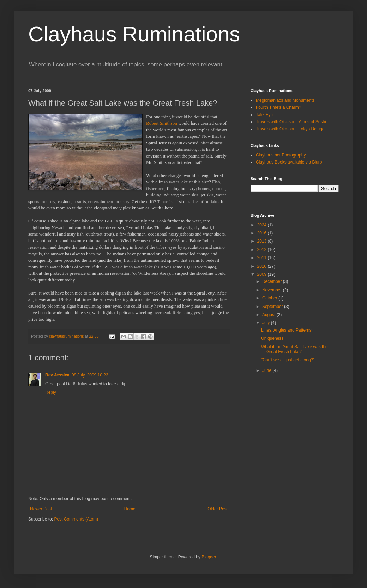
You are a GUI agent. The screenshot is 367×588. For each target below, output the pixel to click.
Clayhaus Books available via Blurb (289, 162)
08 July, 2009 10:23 (90, 375)
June (267, 370)
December (273, 281)
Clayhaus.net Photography (281, 155)
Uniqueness (272, 338)
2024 (263, 225)
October (270, 298)
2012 (263, 250)
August (269, 315)
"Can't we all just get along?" (288, 360)
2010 (263, 266)
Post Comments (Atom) (76, 519)
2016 (263, 233)
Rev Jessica (57, 375)
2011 (263, 258)
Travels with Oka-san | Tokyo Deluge (290, 129)
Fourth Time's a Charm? (278, 107)
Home (130, 509)
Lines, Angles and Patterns (286, 330)
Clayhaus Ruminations (134, 34)
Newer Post (41, 509)
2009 (263, 274)
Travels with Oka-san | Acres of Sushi (291, 122)
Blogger (209, 557)
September (273, 307)
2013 (263, 241)
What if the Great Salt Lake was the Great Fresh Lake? (294, 349)
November (273, 290)
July (267, 323)
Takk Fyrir (265, 115)
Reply (51, 392)
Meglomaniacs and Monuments (285, 100)
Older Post (218, 509)
